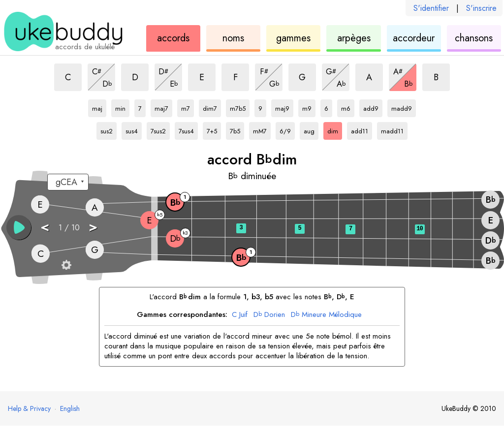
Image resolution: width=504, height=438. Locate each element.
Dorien (269, 315)
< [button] (45, 227)
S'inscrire (481, 8)
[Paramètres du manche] (66, 265)
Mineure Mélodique (326, 315)
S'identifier (431, 8)
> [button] (93, 227)
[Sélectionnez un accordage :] (68, 182)
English (70, 408)
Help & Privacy (29, 408)
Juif (240, 315)
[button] (19, 227)
